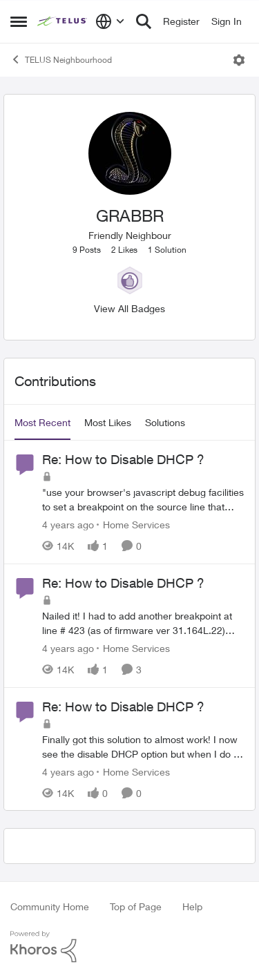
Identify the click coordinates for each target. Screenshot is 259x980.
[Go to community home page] (63, 21)
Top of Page (136, 906)
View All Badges (129, 308)
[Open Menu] (239, 60)
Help (192, 906)
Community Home (50, 906)
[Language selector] (110, 21)
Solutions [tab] (165, 422)
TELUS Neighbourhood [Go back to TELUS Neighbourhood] (61, 59)
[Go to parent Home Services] (133, 525)
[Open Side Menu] (19, 21)
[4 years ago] (68, 525)
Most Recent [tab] (42, 422)
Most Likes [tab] (108, 422)
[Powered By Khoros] (129, 947)
